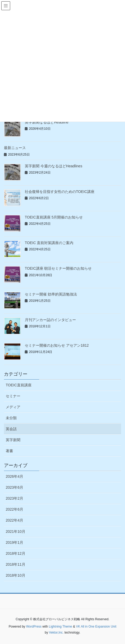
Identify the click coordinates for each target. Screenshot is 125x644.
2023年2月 (14, 498)
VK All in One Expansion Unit (96, 627)
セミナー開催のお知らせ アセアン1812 (57, 345)
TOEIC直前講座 (19, 385)
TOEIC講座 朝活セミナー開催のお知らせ (58, 268)
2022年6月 (14, 509)
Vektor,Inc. (56, 633)
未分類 (11, 418)
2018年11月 (16, 564)
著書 (9, 451)
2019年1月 (14, 542)
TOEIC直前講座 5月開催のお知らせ (54, 217)
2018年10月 (16, 575)
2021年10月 (16, 531)
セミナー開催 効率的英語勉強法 (51, 294)
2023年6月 (14, 487)
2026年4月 (14, 476)
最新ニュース (15, 148)
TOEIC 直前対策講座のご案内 (49, 243)
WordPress (34, 627)
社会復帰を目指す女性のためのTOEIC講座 (60, 192)
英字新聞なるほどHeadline (47, 122)
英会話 (11, 429)
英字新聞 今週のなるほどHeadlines (53, 166)
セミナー (13, 396)
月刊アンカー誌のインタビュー (50, 320)
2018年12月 (16, 553)
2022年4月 (14, 520)
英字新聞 (13, 440)
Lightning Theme (60, 627)
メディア (13, 407)
